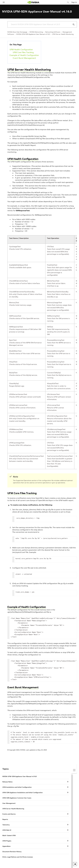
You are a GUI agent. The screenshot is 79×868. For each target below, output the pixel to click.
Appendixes (6, 846)
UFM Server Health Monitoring (63, 34)
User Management (9, 803)
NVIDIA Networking (36, 32)
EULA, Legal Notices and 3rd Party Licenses (18, 857)
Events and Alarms (9, 814)
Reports (5, 819)
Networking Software (53, 32)
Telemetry (6, 825)
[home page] (33, 2)
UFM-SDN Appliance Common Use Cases (17, 798)
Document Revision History (12, 852)
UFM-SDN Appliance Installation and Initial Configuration (23, 793)
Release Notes (7, 782)
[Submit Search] (72, 25)
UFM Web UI (7, 830)
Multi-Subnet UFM (9, 835)
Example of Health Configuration (24, 55)
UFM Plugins (7, 841)
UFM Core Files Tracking (23, 52)
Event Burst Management (24, 58)
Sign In (74, 2)
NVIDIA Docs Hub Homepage (17, 32)
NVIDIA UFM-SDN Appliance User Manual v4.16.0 (33, 34)
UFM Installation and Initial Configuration (17, 787)
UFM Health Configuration (21, 50)
